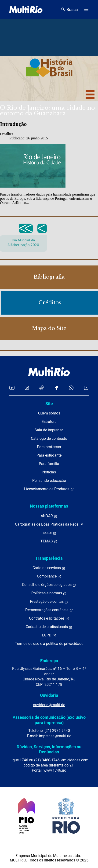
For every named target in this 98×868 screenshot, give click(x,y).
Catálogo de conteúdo (49, 438)
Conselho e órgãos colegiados (49, 585)
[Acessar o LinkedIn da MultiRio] (86, 388)
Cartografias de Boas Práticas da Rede (49, 524)
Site (49, 404)
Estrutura (49, 422)
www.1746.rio (55, 770)
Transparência (49, 558)
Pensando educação (49, 481)
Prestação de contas (49, 602)
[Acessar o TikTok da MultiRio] (42, 388)
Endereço (49, 661)
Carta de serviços (49, 568)
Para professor (49, 447)
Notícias (49, 472)
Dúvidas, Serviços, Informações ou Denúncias (49, 749)
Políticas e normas (49, 593)
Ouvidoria (49, 695)
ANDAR (49, 516)
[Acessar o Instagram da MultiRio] (27, 388)
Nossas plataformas (49, 506)
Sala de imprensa (49, 430)
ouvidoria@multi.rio (49, 705)
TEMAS (49, 541)
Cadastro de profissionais (49, 627)
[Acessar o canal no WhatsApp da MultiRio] (71, 388)
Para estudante (49, 455)
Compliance (49, 576)
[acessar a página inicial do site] (26, 9)
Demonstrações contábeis (49, 610)
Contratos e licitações (49, 618)
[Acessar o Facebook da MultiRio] (56, 388)
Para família (49, 464)
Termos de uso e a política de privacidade (49, 644)
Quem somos (49, 413)
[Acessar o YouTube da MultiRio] (12, 388)
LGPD (49, 635)
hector (49, 533)
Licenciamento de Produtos (49, 489)
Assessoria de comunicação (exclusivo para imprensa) (49, 720)
